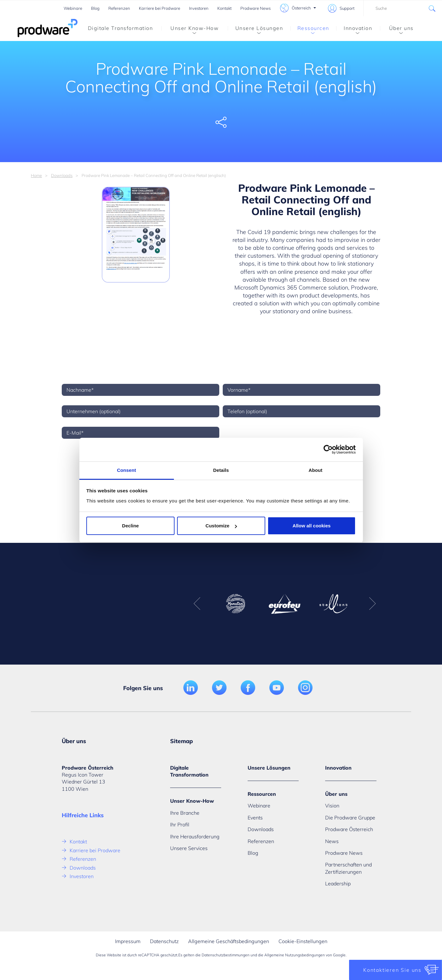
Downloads (62, 175)
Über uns (397, 29)
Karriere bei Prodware (160, 8)
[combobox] (403, 8)
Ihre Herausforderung (195, 836)
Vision (332, 806)
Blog (95, 8)
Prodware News (255, 8)
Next (372, 604)
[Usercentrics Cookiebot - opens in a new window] (328, 449)
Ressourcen (310, 29)
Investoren (199, 8)
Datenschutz (164, 941)
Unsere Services (189, 848)
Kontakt (224, 8)
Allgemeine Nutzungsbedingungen (295, 955)
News (332, 841)
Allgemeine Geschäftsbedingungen (229, 941)
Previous (197, 604)
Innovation (354, 29)
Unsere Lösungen (255, 29)
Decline (130, 526)
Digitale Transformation (121, 28)
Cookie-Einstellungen (303, 941)
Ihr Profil (180, 824)
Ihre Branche (185, 813)
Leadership (338, 883)
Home (36, 175)
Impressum (128, 941)
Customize (221, 526)
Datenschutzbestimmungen (226, 955)
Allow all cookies (312, 526)
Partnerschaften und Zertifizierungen (348, 868)
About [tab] (316, 470)
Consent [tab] (126, 470)
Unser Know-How (190, 29)
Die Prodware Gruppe (350, 818)
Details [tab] (221, 470)
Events (255, 818)
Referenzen (119, 8)
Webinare (73, 8)
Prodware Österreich (349, 829)
